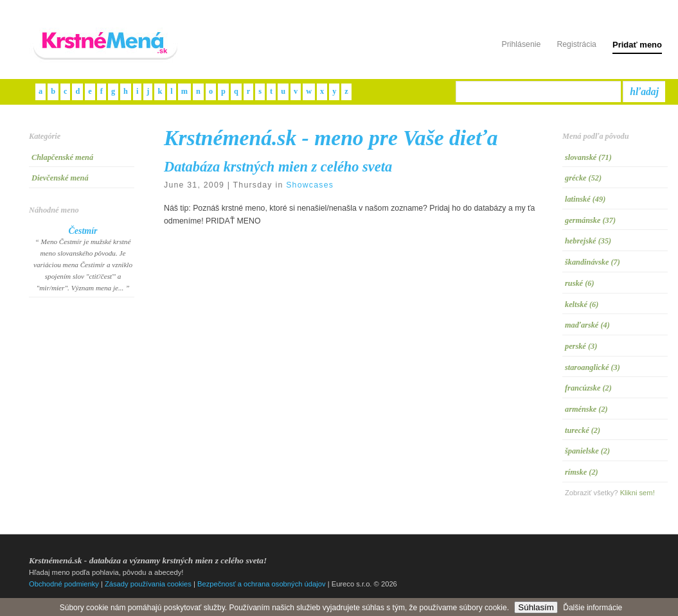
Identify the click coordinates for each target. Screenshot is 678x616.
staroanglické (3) (593, 367)
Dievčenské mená (60, 178)
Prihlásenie (521, 44)
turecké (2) (583, 430)
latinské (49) (585, 199)
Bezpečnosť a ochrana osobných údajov (262, 584)
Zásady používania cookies (148, 584)
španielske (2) (587, 451)
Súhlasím (536, 607)
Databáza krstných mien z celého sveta (278, 167)
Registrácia (576, 44)
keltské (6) (582, 304)
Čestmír (83, 231)
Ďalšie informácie (593, 608)
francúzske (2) (588, 388)
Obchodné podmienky (64, 584)
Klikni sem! (638, 493)
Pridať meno (637, 45)
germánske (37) (590, 220)
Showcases (310, 185)
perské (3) (581, 346)
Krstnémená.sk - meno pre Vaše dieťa (331, 138)
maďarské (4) (587, 325)
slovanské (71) (588, 157)
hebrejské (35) (588, 241)
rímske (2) (582, 472)
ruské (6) (580, 283)
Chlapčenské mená (62, 157)
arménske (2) (586, 409)
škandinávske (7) (593, 262)
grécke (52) (583, 178)
